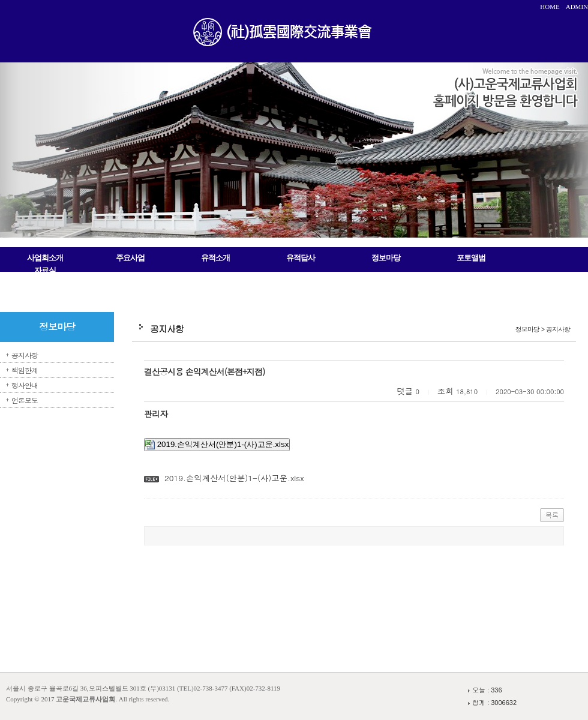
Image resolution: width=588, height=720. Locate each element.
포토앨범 (471, 258)
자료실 (45, 270)
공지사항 (25, 355)
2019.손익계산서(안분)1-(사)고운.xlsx (217, 445)
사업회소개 (45, 258)
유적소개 (215, 258)
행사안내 (25, 385)
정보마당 (386, 258)
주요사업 (130, 258)
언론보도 (25, 400)
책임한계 (25, 370)
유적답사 (301, 258)
